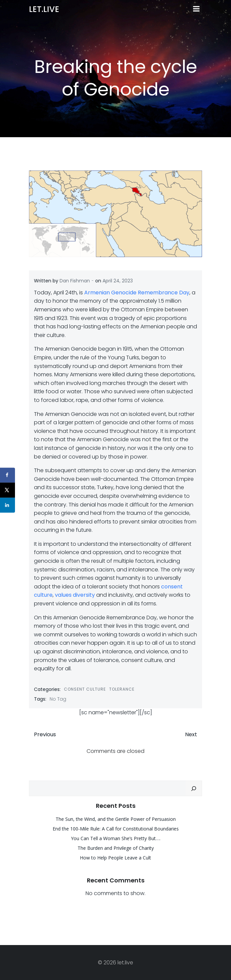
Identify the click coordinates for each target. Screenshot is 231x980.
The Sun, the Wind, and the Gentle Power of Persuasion (116, 819)
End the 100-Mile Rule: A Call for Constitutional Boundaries (116, 829)
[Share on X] (7, 490)
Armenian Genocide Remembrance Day (137, 293)
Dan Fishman (75, 281)
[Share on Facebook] (7, 475)
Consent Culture (85, 689)
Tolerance (122, 689)
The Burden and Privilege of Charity (116, 848)
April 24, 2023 (118, 281)
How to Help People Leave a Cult (115, 858)
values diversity (75, 595)
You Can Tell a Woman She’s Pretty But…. (116, 838)
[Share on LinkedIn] (7, 505)
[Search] (194, 789)
